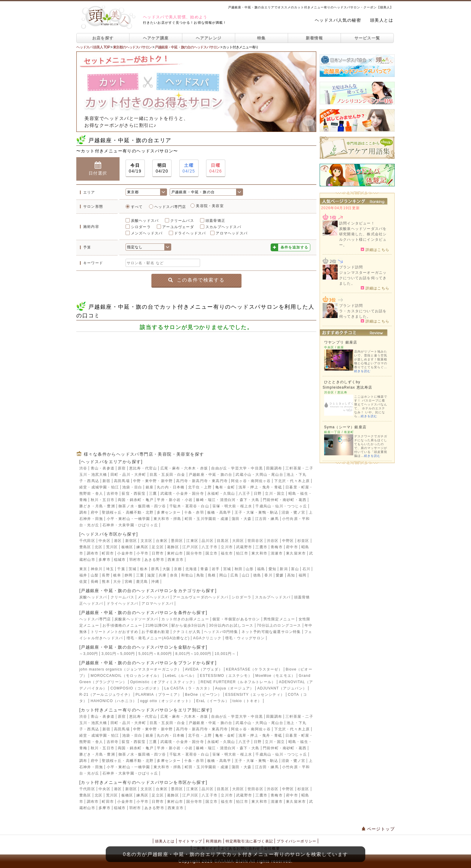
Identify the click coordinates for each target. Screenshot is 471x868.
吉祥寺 (113, 494)
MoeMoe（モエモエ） (275, 676)
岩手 (216, 569)
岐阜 (117, 575)
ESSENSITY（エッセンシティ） (255, 695)
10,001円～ (225, 654)
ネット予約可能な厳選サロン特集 (271, 632)
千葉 (121, 569)
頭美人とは (382, 20)
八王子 (245, 494)
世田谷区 (255, 541)
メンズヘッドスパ (147, 233)
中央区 (105, 541)
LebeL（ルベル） (181, 676)
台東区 (162, 541)
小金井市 (125, 553)
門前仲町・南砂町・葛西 (285, 500)
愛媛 (280, 575)
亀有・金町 (225, 487)
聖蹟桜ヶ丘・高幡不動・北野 (128, 512)
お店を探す (103, 38)
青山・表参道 (103, 468)
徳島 (257, 575)
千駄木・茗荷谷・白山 (189, 506)
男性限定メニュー (279, 619)
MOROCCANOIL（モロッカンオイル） (126, 676)
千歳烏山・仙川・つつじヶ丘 (281, 506)
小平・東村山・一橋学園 (128, 519)
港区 (118, 541)
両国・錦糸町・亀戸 (136, 500)
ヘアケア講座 (156, 38)
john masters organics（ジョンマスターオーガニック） (131, 669)
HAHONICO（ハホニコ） (114, 701)
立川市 (227, 547)
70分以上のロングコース (279, 625)
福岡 (302, 575)
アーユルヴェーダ (178, 227)
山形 (250, 569)
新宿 (106, 481)
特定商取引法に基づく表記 (249, 841)
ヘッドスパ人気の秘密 (338, 20)
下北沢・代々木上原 (292, 481)
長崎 (95, 582)
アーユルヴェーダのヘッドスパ (201, 597)
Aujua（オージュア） (234, 688)
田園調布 (274, 468)
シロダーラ (141, 227)
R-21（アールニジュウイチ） (106, 695)
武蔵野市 (244, 547)
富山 (295, 569)
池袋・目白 (132, 487)
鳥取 (200, 575)
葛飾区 (173, 547)
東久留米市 (296, 553)
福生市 (227, 553)
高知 (291, 575)
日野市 (158, 553)
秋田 (239, 569)
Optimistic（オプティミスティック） (164, 682)
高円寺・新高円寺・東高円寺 (202, 481)
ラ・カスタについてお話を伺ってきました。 (363, 314)
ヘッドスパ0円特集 (221, 632)
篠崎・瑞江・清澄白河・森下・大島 (228, 500)
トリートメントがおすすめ (114, 632)
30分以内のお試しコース (231, 625)
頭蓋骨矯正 (215, 221)
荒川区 (112, 547)
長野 (106, 575)
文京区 (147, 541)
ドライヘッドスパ (190, 233)
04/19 (135, 168)
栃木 (144, 569)
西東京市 (176, 560)
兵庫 (163, 575)
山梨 (95, 575)
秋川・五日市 (103, 500)
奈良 (174, 575)
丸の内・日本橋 (171, 487)
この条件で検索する (196, 280)
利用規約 (214, 841)
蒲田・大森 (242, 519)
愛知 (272, 569)
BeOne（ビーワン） (204, 695)
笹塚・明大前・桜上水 (232, 506)
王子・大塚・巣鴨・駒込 (256, 512)
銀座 (150, 487)
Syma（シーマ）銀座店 (345, 427)
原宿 (122, 468)
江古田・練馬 (267, 519)
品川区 (208, 541)
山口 (246, 575)
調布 (83, 512)
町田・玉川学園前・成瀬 (207, 519)
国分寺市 (194, 553)
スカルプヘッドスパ (223, 227)
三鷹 (153, 494)
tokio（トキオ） (247, 701)
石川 (306, 569)
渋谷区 (273, 541)
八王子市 (210, 547)
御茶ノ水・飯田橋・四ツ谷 (142, 506)
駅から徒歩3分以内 (188, 625)
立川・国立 (275, 494)
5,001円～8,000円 (155, 654)
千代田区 (87, 541)
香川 (268, 575)
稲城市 (120, 560)
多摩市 (105, 560)
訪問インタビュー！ (357, 223)
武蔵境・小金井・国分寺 (182, 494)
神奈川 (97, 569)
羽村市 (135, 560)
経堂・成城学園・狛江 (99, 487)
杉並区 (303, 541)
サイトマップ (190, 841)
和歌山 (187, 575)
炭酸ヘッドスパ (145, 221)
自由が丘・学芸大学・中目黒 (237, 468)
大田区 (238, 541)
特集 (261, 38)
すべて (137, 207)
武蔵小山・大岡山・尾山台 (259, 475)
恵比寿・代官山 (143, 468)
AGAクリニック (207, 638)
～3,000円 (89, 654)
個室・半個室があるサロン (236, 619)
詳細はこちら (375, 249)
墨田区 (177, 541)
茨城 (132, 569)
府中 (95, 512)
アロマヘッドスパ (232, 233)
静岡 (129, 575)
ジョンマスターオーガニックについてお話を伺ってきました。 (363, 278)
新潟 (284, 569)
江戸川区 (190, 547)
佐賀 (83, 582)
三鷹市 (261, 547)
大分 (117, 582)
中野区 (288, 541)
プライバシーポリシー (296, 841)
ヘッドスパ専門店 (170, 207)
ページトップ (378, 829)
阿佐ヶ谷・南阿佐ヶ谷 (251, 481)
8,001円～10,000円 (193, 654)
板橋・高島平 (219, 512)
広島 (234, 575)
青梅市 (277, 547)
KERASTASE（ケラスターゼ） (254, 669)
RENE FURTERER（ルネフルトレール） (238, 682)
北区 (99, 547)
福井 (83, 575)
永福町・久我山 (221, 494)
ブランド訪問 (351, 267)
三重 (140, 575)
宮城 (227, 569)
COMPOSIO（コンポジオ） (136, 688)
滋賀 (151, 575)
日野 (258, 494)
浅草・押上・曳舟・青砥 (260, 487)
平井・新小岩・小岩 (175, 500)
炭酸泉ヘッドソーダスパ (136, 619)
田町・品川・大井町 (128, 475)
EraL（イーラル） (213, 701)
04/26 (216, 168)
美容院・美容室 (210, 206)
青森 (204, 569)
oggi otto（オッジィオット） (166, 701)
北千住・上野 (200, 487)
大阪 (166, 569)
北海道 (191, 569)
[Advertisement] (196, 387)
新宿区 (131, 541)
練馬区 (142, 547)
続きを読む (362, 371)
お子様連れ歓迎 (155, 632)
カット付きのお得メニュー (185, 619)
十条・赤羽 (194, 512)
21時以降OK (157, 625)
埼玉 (110, 569)
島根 (212, 575)
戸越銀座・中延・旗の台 (210, 475)
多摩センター (169, 512)
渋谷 (83, 468)
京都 (178, 569)
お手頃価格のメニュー (122, 625)
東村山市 (175, 553)
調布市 (93, 553)
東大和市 (259, 553)
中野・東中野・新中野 (153, 481)
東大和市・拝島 (167, 519)
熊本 (106, 582)
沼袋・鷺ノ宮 (293, 512)
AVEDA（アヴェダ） (204, 669)
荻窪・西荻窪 (134, 494)
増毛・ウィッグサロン (245, 638)
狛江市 (242, 553)
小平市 (142, 553)
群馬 (155, 569)
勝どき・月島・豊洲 (97, 506)
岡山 (223, 575)
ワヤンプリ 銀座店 (341, 342)
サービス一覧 (367, 38)
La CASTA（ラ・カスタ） (188, 688)
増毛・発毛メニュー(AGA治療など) (158, 638)
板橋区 (127, 547)
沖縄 (155, 582)
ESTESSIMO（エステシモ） (226, 676)
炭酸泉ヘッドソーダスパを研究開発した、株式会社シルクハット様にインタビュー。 (363, 237)
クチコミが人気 (187, 632)
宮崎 (129, 582)
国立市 (211, 553)
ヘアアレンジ (209, 38)
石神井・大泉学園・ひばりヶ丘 (130, 525)
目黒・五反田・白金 (167, 475)
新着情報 (314, 38)
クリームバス (182, 221)
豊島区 (85, 547)
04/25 (189, 168)
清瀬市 (277, 553)
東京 (83, 569)
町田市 (108, 553)
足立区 (158, 547)
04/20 (162, 168)
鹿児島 (142, 582)
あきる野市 (154, 560)
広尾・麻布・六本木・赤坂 (184, 468)
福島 (261, 569)
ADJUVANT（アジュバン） (282, 688)
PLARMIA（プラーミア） (158, 695)
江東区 (192, 541)
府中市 (292, 547)
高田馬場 (122, 481)
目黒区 (223, 541)
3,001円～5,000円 (118, 654)
